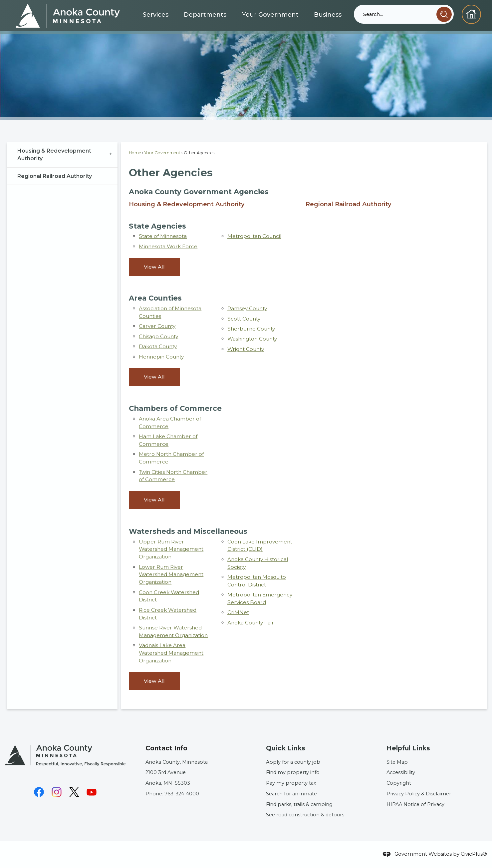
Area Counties (155, 298)
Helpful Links (408, 748)
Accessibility (401, 772)
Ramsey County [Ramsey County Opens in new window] (247, 308)
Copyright (399, 783)
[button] (444, 14)
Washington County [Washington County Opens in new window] (252, 339)
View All (154, 267)
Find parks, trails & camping (299, 804)
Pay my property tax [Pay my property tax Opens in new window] (291, 783)
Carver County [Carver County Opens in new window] (157, 326)
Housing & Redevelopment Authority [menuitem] (187, 204)
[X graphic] (74, 792)
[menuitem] (62, 155)
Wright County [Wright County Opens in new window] (246, 349)
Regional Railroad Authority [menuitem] (349, 204)
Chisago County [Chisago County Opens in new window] (158, 336)
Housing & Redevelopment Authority (54, 155)
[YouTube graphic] (92, 792)
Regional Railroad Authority (55, 176)
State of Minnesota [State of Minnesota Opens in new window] (163, 236)
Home (135, 153)
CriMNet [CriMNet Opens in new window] (238, 612)
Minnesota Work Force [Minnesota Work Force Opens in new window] (168, 246)
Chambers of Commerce (175, 408)
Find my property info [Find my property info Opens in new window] (293, 772)
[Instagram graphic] (57, 792)
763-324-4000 (182, 794)
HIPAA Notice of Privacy (415, 804)
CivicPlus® (474, 854)
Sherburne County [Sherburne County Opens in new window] (251, 329)
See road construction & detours (305, 815)
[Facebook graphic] (39, 792)
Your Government (162, 153)
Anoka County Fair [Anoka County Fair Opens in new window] (251, 623)
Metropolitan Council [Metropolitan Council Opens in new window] (254, 236)
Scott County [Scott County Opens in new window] (244, 319)
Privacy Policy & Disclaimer (419, 794)
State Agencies (157, 226)
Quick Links (286, 748)
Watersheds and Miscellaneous (188, 531)
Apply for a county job (293, 762)
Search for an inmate (291, 794)
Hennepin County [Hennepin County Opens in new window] (161, 357)
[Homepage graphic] (471, 14)
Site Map (397, 762)
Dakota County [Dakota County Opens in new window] (158, 346)
